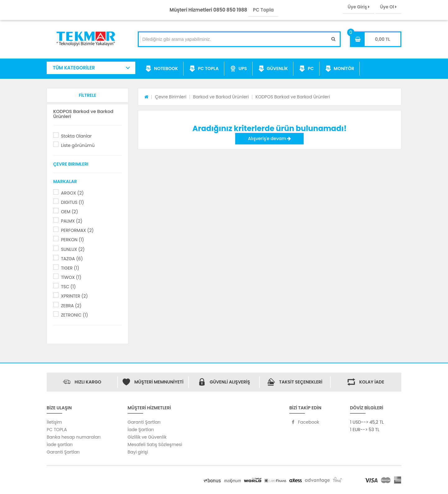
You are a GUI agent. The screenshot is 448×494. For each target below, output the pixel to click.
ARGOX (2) (72, 193)
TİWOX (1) (71, 277)
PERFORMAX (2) (77, 230)
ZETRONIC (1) (75, 315)
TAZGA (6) (72, 259)
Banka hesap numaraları (74, 437)
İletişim (54, 422)
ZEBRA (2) (71, 306)
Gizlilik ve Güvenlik (147, 437)
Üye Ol (388, 7)
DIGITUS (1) (72, 202)
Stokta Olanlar (76, 136)
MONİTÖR (340, 69)
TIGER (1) (70, 268)
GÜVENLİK (273, 69)
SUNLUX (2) (73, 249)
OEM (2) (70, 212)
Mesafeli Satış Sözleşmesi (155, 445)
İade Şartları (141, 430)
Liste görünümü (78, 145)
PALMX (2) (72, 221)
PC (306, 69)
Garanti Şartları (63, 452)
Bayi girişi (138, 452)
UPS (238, 69)
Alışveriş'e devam (269, 139)
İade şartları (60, 445)
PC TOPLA (204, 69)
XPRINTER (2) (74, 296)
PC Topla (263, 10)
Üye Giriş (358, 7)
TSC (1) (68, 287)
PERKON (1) (72, 240)
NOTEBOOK (162, 69)
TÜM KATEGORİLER (74, 68)
